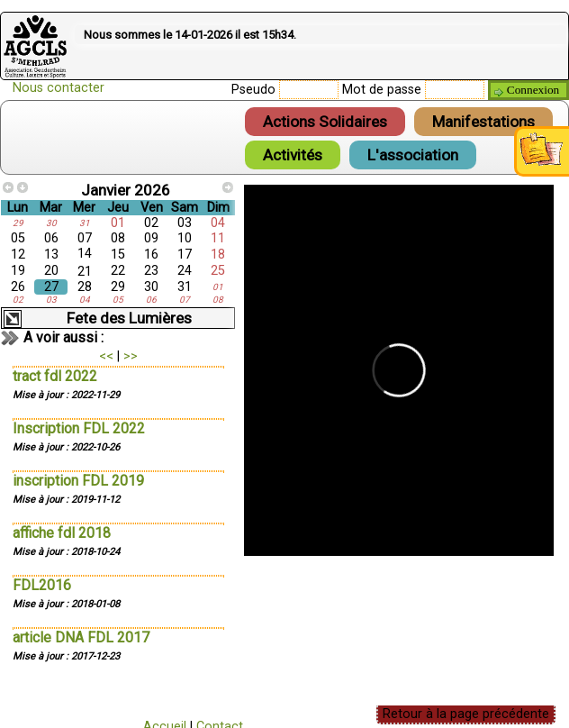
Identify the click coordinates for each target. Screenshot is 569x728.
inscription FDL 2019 (78, 481)
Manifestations (483, 122)
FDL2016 (42, 585)
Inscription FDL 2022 (79, 428)
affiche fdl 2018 (62, 533)
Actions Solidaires (325, 122)
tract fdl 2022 (55, 376)
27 (51, 287)
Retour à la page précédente (466, 714)
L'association (413, 155)
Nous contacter (59, 88)
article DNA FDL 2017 (81, 637)
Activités (293, 155)
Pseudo (253, 90)
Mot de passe (382, 90)
